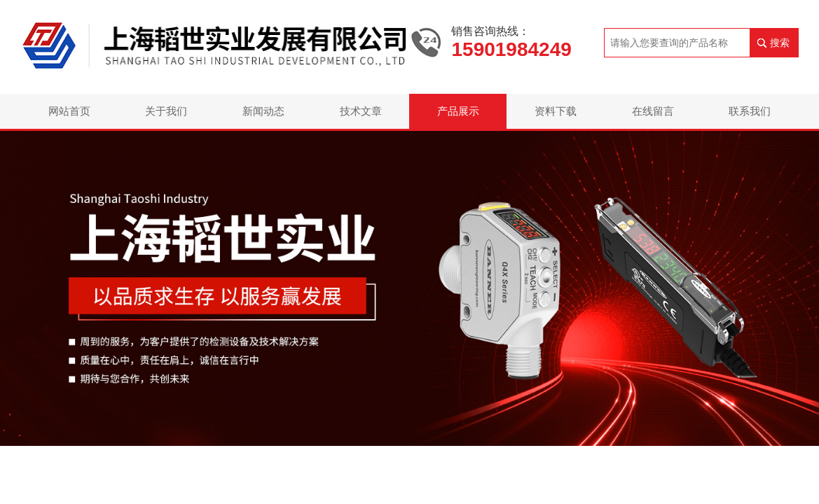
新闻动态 (263, 111)
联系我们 (750, 111)
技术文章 (361, 111)
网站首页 (69, 111)
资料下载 (556, 111)
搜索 (780, 43)
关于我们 (166, 111)
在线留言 (653, 111)
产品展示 (458, 111)
